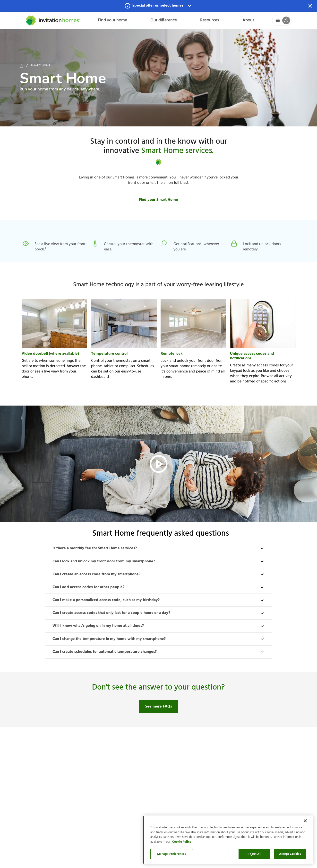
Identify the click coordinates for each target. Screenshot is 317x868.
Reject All (254, 854)
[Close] (305, 821)
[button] (158, 6)
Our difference (164, 20)
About (248, 20)
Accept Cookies (290, 854)
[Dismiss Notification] (310, 6)
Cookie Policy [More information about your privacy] (182, 842)
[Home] (53, 20)
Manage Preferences (172, 854)
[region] (228, 840)
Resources (210, 20)
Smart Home (41, 66)
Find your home (112, 20)
